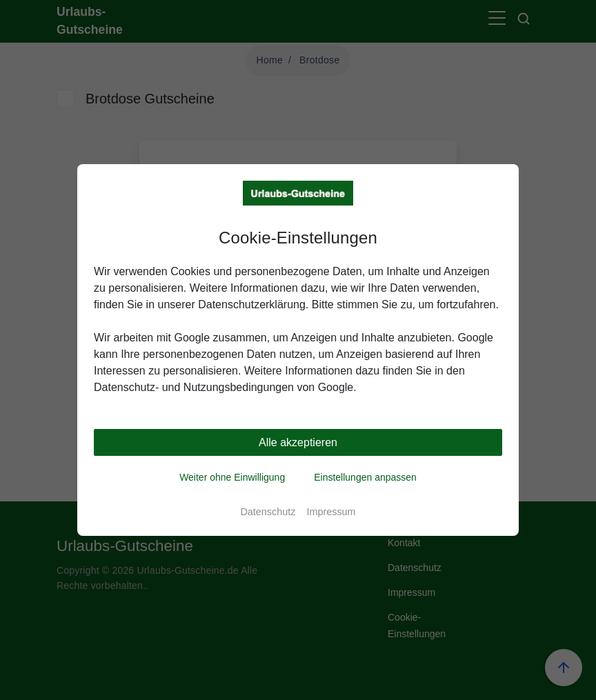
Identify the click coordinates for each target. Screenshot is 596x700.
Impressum (331, 512)
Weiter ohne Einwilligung (232, 477)
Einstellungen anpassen (365, 477)
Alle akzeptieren (298, 442)
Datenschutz (268, 512)
